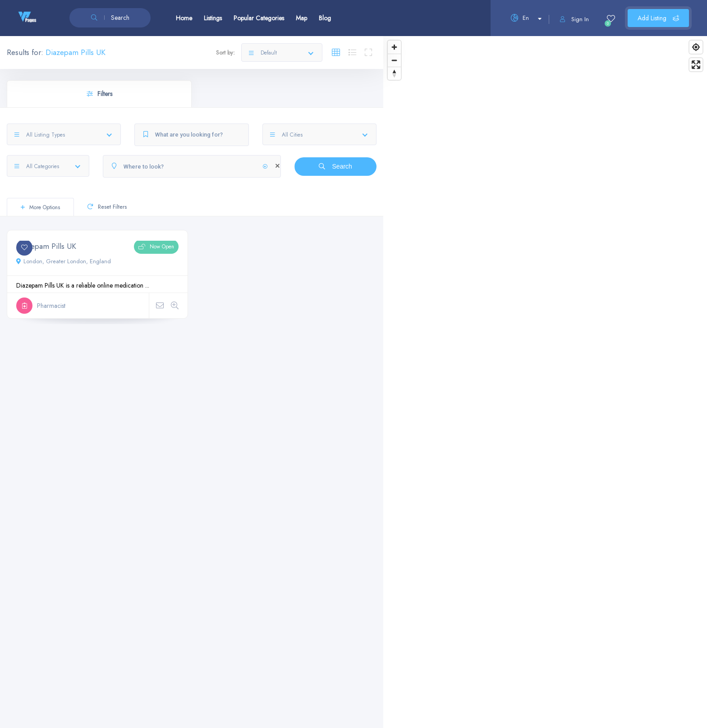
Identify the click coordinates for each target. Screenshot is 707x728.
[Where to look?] (192, 166)
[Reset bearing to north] (394, 73)
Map (301, 18)
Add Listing (658, 18)
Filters (99, 94)
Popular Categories (259, 18)
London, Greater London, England (64, 261)
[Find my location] (696, 47)
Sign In (574, 19)
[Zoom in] (394, 47)
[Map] (545, 382)
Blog (325, 18)
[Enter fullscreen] (696, 65)
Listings (213, 18)
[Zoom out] (394, 60)
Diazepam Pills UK (46, 246)
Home (184, 18)
